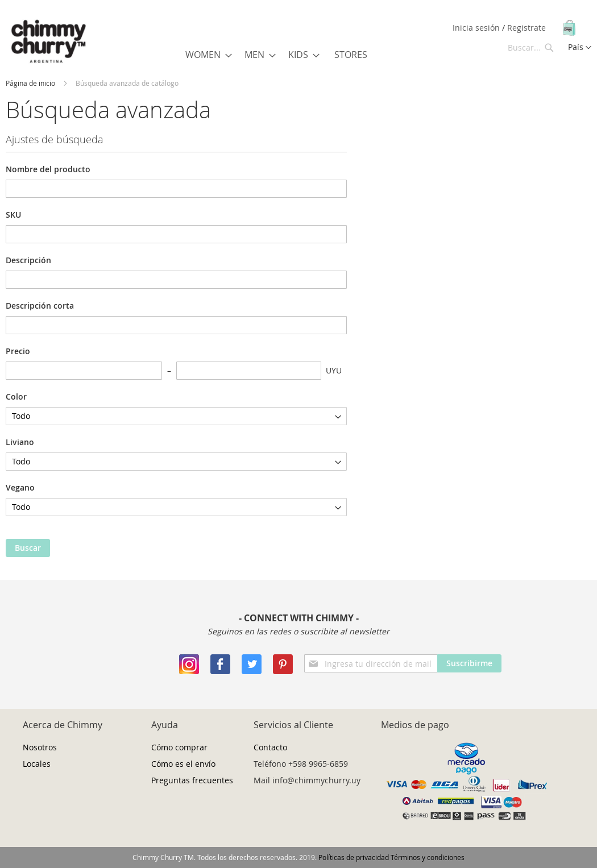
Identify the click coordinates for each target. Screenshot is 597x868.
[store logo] (48, 42)
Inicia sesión (477, 28)
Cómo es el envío (183, 764)
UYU (334, 370)
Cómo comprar (179, 747)
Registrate (526, 28)
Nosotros (40, 747)
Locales (37, 764)
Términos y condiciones (428, 857)
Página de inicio (30, 83)
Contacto (270, 747)
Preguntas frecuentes (192, 780)
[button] (580, 48)
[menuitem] (205, 55)
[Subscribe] (469, 663)
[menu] (279, 55)
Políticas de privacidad (354, 857)
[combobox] (531, 47)
